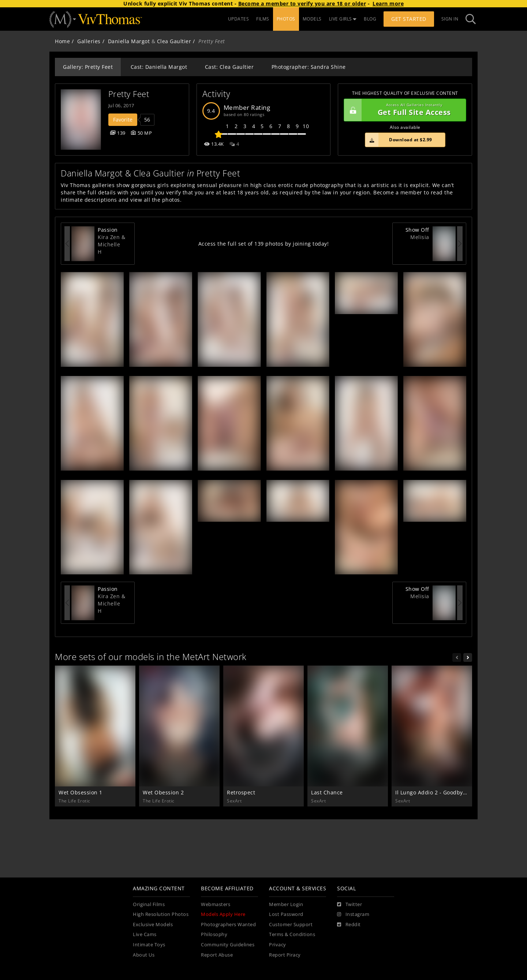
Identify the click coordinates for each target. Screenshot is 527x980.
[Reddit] (349, 925)
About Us (144, 955)
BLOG (370, 19)
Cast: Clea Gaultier (229, 67)
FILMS (263, 19)
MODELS (312, 19)
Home (62, 41)
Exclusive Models (153, 925)
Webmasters (216, 904)
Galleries (89, 41)
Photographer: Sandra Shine (309, 67)
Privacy (278, 945)
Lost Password (286, 914)
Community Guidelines (228, 945)
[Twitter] (350, 905)
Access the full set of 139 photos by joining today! (264, 244)
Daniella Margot (129, 41)
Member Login (286, 904)
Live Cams (145, 934)
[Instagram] (353, 914)
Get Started (409, 19)
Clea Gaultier (174, 41)
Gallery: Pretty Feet (88, 67)
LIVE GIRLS (343, 19)
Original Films (149, 904)
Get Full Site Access (403, 110)
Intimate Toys (149, 945)
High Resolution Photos (161, 914)
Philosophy (214, 934)
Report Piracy (285, 955)
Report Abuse (217, 955)
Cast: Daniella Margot (159, 67)
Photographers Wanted (228, 925)
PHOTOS (286, 19)
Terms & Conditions (292, 934)
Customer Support (291, 925)
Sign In (450, 19)
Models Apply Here (223, 914)
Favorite (123, 120)
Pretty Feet (129, 94)
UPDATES (239, 19)
